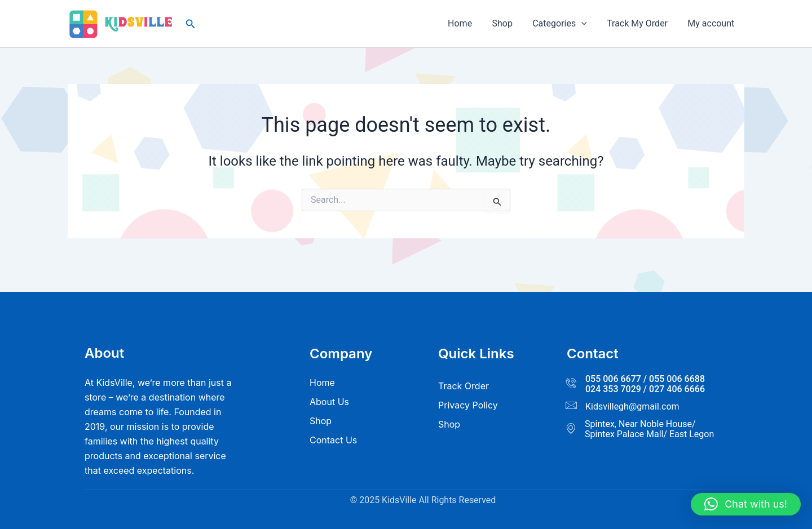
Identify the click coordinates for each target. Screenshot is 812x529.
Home (468, 23)
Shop (509, 23)
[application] (586, 24)
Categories (564, 24)
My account (712, 23)
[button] (191, 24)
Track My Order (640, 23)
